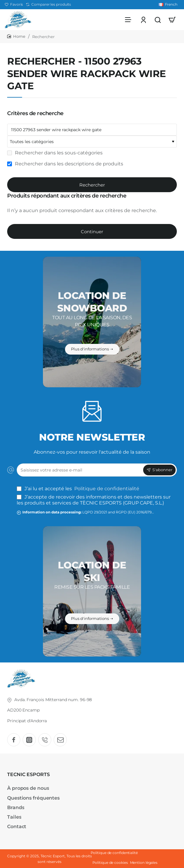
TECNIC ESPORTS (28, 774)
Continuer (92, 232)
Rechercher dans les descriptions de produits (65, 164)
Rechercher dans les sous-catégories (55, 153)
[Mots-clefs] (92, 130)
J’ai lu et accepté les (79, 489)
